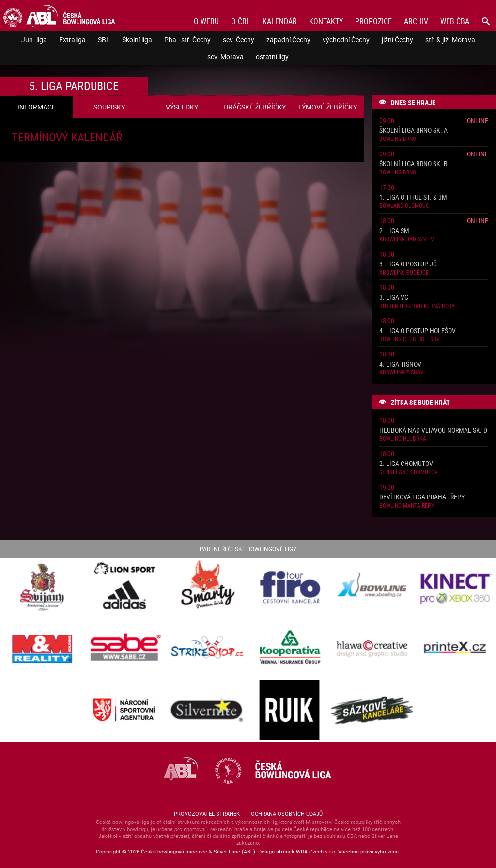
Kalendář (280, 21)
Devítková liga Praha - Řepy (422, 497)
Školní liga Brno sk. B (413, 164)
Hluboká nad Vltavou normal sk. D (433, 430)
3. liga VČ (394, 298)
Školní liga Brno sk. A (413, 131)
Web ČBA (455, 21)
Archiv (416, 21)
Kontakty (326, 21)
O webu (206, 21)
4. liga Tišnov (400, 364)
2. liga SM (394, 231)
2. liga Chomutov (406, 464)
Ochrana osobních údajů (287, 814)
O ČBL (241, 21)
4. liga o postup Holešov (418, 331)
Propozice (373, 21)
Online (478, 120)
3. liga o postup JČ (408, 264)
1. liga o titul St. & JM (413, 197)
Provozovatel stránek (207, 814)
